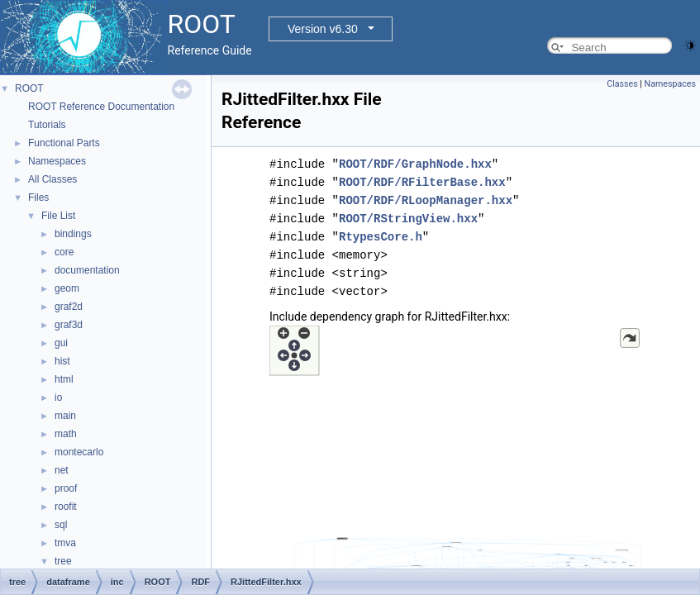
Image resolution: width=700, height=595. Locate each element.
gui (61, 343)
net (62, 470)
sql (61, 525)
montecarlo (79, 452)
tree (63, 561)
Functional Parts (64, 143)
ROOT (29, 88)
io (58, 397)
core (64, 252)
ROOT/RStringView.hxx (408, 219)
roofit (66, 507)
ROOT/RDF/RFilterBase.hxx (422, 182)
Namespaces (57, 161)
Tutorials (47, 125)
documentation (87, 270)
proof (66, 488)
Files (38, 198)
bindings (73, 234)
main (65, 416)
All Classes (52, 179)
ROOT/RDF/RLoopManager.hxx (426, 200)
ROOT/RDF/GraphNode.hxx (415, 164)
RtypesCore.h (381, 237)
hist (62, 361)
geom (67, 288)
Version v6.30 (323, 29)
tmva (65, 543)
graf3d (69, 325)
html (64, 379)
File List (58, 216)
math (66, 434)
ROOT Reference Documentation (101, 107)
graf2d (69, 307)
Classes (622, 84)
